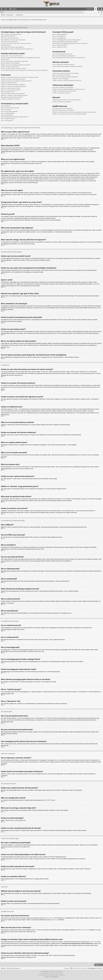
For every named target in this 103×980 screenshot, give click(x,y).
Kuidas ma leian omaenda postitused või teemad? (67, 80)
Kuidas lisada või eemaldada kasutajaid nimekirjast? (68, 66)
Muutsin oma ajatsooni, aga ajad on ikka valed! (15, 61)
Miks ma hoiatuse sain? (8, 92)
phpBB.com (54, 920)
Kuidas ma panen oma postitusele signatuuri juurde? (16, 81)
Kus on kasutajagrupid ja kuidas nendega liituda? (67, 40)
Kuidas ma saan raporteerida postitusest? (13, 94)
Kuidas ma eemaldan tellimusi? (62, 93)
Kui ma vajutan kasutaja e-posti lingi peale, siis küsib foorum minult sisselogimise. (25, 70)
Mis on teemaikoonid (7, 121)
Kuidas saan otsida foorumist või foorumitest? (66, 73)
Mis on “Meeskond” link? (60, 47)
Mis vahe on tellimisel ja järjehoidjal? (63, 87)
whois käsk (93, 942)
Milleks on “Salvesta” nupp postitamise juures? (14, 95)
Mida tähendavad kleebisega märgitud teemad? (15, 117)
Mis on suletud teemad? (8, 119)
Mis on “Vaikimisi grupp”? (60, 45)
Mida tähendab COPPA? (8, 36)
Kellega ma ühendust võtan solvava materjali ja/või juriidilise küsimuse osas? (75, 112)
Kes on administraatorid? (60, 34)
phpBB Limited (49, 918)
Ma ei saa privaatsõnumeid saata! (62, 54)
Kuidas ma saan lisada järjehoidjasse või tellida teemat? (69, 89)
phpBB (98, 308)
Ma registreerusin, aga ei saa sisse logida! (13, 40)
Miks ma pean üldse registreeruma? (11, 34)
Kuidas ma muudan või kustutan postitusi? (13, 79)
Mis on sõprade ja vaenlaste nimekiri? (63, 64)
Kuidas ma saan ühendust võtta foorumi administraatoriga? (70, 114)
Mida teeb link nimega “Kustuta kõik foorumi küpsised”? (17, 49)
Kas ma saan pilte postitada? (9, 111)
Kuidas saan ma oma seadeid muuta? (12, 56)
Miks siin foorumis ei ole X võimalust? (63, 110)
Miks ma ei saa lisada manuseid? (11, 90)
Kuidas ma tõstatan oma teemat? (11, 99)
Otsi (3, 12)
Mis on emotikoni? (6, 110)
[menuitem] (73, 9)
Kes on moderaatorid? (59, 36)
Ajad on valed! (5, 59)
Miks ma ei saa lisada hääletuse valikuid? (13, 84)
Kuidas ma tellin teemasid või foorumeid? (64, 91)
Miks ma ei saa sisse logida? (9, 42)
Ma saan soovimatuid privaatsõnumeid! (64, 56)
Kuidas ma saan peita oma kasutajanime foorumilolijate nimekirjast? (21, 58)
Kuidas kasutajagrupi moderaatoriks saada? (65, 42)
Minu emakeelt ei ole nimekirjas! (10, 63)
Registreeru (18, 12)
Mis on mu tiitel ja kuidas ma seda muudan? (14, 68)
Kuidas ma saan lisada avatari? (10, 67)
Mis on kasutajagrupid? (59, 38)
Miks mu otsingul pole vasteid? (61, 75)
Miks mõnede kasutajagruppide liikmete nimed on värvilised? (70, 43)
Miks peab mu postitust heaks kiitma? (12, 97)
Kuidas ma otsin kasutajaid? (61, 79)
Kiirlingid (2, 9)
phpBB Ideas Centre (83, 930)
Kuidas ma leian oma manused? (62, 102)
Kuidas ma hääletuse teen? (9, 83)
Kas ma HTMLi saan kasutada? (10, 108)
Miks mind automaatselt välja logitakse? (12, 47)
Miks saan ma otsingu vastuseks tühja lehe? (65, 77)
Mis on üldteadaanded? (8, 113)
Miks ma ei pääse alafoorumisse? (11, 88)
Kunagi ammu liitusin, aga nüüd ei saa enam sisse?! (16, 43)
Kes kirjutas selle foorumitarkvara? (63, 109)
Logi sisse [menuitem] (99, 9)
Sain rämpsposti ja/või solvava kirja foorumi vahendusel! (69, 58)
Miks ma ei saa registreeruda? (10, 38)
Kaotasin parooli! (6, 45)
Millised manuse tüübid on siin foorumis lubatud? (67, 100)
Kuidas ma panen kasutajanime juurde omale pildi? (16, 65)
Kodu (6, 9)
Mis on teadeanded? (7, 115)
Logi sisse (9, 12)
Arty (48, 973)
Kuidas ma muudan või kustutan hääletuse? (14, 86)
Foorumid (14, 9)
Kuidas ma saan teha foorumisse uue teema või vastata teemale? (20, 77)
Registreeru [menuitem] (102, 9)
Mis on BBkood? (6, 106)
